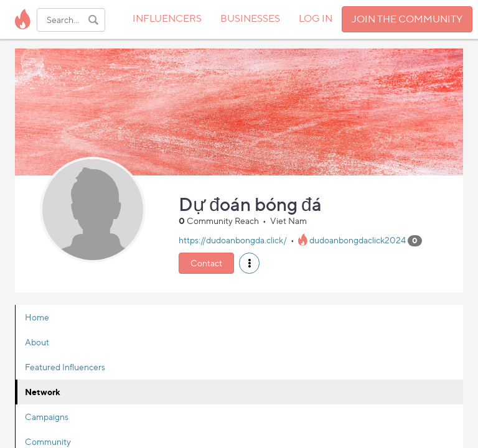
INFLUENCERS (167, 18)
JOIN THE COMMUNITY (407, 19)
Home (37, 317)
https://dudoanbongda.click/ (233, 240)
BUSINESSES (250, 18)
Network (43, 392)
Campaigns (47, 417)
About (37, 342)
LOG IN (316, 18)
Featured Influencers (65, 367)
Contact (206, 263)
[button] (249, 263)
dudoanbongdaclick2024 (358, 240)
